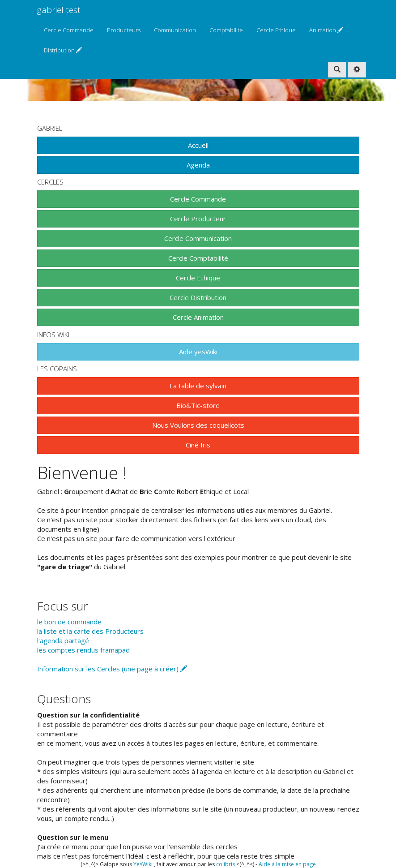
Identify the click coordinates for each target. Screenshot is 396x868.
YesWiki (143, 864)
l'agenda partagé (63, 640)
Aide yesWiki (198, 352)
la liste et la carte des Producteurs (90, 631)
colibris (226, 864)
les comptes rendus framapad (83, 650)
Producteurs (124, 30)
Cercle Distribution (198, 297)
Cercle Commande (69, 30)
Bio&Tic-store (198, 405)
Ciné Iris (198, 445)
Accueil (198, 145)
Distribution (63, 50)
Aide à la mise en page (287, 864)
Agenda (198, 165)
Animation (326, 30)
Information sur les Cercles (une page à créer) (112, 669)
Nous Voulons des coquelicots (198, 425)
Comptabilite (226, 30)
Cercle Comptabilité (198, 258)
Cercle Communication (198, 238)
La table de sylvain (198, 386)
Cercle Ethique (276, 30)
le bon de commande (69, 622)
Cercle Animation (198, 317)
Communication (175, 30)
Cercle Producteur (198, 219)
